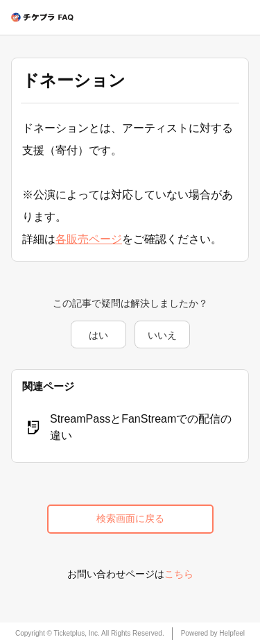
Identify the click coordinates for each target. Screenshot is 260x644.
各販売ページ (89, 239)
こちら (179, 574)
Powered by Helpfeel (213, 633)
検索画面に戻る (130, 518)
